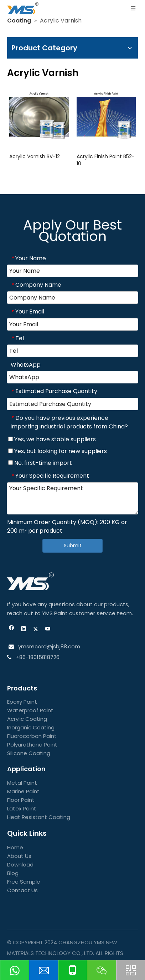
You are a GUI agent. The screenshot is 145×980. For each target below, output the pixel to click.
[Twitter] (36, 630)
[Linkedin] (24, 630)
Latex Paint (22, 808)
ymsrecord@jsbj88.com (48, 646)
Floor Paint (21, 800)
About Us (19, 856)
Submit (73, 546)
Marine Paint (23, 791)
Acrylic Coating (27, 719)
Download (20, 865)
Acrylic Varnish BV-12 (35, 156)
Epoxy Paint (22, 702)
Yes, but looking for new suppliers (58, 451)
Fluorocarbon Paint (32, 736)
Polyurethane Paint (32, 745)
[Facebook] (12, 630)
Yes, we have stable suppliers (52, 439)
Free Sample (24, 882)
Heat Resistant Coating (39, 817)
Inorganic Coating (31, 727)
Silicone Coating (29, 753)
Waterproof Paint (30, 710)
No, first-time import (40, 463)
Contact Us (22, 890)
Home (15, 847)
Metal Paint (22, 783)
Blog (13, 873)
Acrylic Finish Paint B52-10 (106, 160)
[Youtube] (48, 630)
